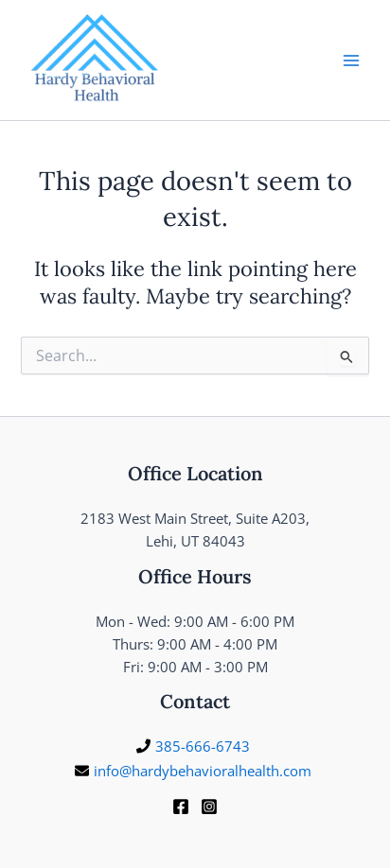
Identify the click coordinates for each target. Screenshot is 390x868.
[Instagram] (209, 807)
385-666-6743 (203, 746)
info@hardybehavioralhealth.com (203, 771)
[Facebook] (181, 807)
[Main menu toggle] (351, 61)
